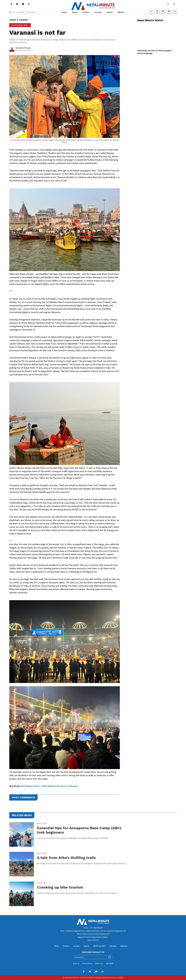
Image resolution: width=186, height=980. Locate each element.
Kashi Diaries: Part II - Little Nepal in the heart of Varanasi (49, 786)
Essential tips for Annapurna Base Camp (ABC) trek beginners (79, 830)
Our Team (110, 964)
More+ (121, 12)
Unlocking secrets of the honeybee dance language (154, 52)
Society (98, 12)
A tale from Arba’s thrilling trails (66, 858)
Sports (110, 12)
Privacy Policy (87, 964)
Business (124, 946)
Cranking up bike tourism (60, 887)
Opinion (113, 946)
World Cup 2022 (99, 946)
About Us (76, 964)
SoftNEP (120, 978)
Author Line (99, 964)
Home (64, 12)
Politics (86, 12)
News (75, 12)
